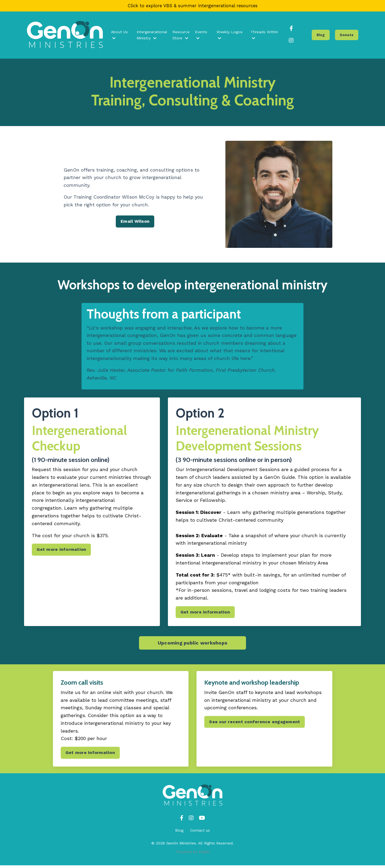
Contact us (200, 833)
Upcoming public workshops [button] (192, 645)
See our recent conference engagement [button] (255, 724)
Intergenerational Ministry (153, 36)
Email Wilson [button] (135, 223)
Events (201, 36)
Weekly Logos (230, 36)
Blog (179, 833)
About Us (120, 36)
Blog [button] (321, 35)
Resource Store (182, 36)
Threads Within (264, 36)
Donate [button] (347, 35)
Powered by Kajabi (193, 854)
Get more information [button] (62, 551)
